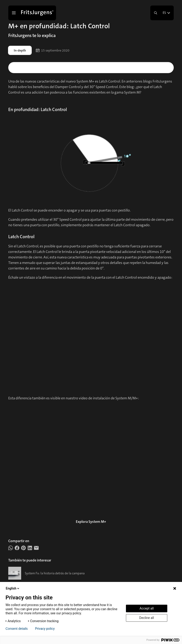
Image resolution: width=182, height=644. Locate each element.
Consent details (17, 629)
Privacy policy (45, 629)
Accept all (147, 608)
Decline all (147, 618)
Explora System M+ (91, 522)
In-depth (20, 50)
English (13, 588)
